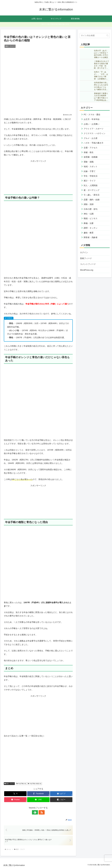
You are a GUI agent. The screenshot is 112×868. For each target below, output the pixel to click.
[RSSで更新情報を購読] (41, 812)
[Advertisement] (38, 178)
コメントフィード (88, 264)
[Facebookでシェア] (38, 794)
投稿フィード (86, 258)
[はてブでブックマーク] (61, 794)
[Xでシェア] (15, 794)
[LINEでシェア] (38, 800)
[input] (95, 36)
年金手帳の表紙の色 (35, 784)
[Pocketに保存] (15, 800)
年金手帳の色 (21, 784)
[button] (61, 800)
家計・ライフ (9, 784)
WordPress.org (87, 270)
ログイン (84, 252)
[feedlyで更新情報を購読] (36, 812)
